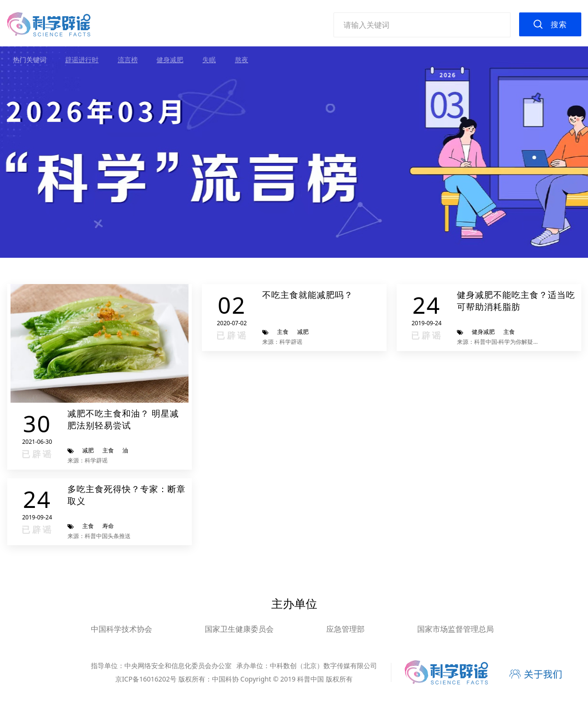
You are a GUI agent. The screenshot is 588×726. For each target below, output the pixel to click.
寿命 (108, 526)
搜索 (559, 24)
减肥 (88, 450)
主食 (108, 450)
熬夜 (242, 60)
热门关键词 (30, 60)
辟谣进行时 (82, 60)
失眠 (209, 60)
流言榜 (128, 60)
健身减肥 (170, 60)
